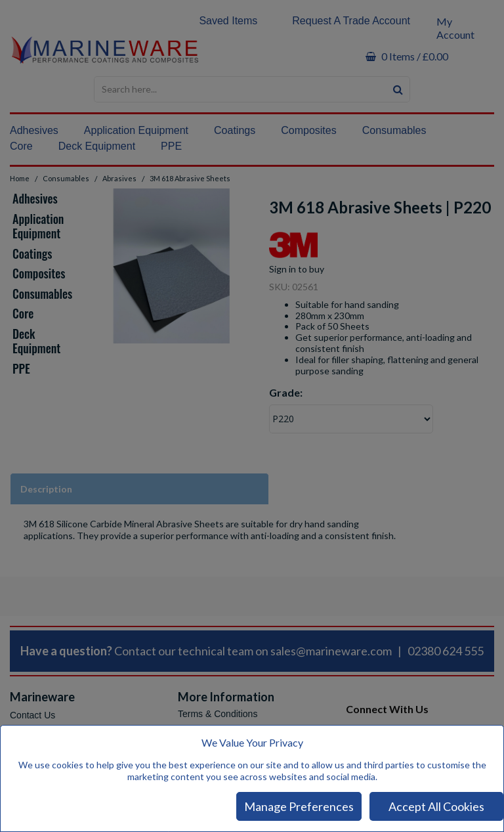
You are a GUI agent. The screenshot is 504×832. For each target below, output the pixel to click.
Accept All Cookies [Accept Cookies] (436, 806)
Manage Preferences (299, 806)
